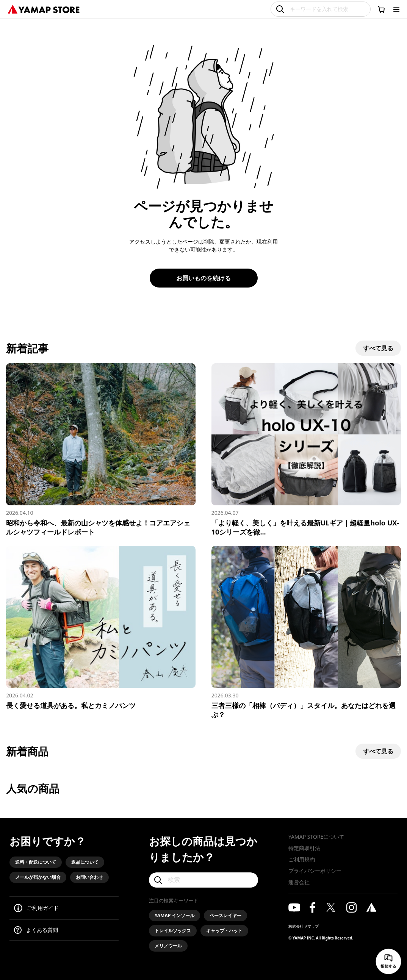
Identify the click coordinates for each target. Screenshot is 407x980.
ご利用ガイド (43, 908)
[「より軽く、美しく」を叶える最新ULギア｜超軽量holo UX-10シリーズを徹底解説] (306, 450)
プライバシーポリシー (315, 871)
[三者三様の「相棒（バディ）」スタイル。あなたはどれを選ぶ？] (306, 632)
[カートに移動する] (381, 9)
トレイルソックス (173, 931)
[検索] (203, 880)
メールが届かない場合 (38, 877)
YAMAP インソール (175, 915)
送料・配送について (36, 862)
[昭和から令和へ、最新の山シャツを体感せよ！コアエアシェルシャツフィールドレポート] (101, 450)
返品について (85, 862)
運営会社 (299, 882)
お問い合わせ (89, 877)
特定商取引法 (304, 848)
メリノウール (168, 946)
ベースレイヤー (225, 915)
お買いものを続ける (203, 278)
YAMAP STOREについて (316, 837)
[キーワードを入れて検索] (321, 9)
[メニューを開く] (396, 9)
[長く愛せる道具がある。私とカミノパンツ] (101, 628)
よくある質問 (42, 930)
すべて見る (378, 348)
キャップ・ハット (224, 931)
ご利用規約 (302, 859)
